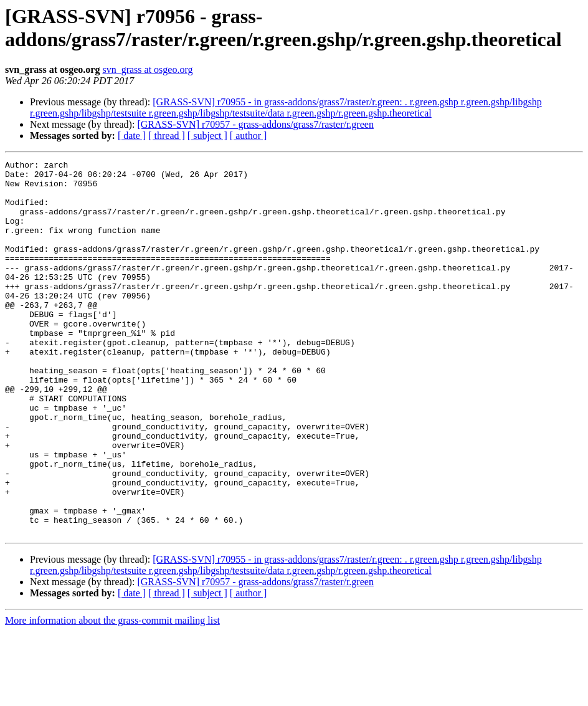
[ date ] (132, 136)
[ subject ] (207, 136)
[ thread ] (167, 136)
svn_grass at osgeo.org (147, 69)
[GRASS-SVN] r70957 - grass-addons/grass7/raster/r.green (255, 124)
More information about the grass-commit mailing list (112, 695)
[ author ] (249, 136)
